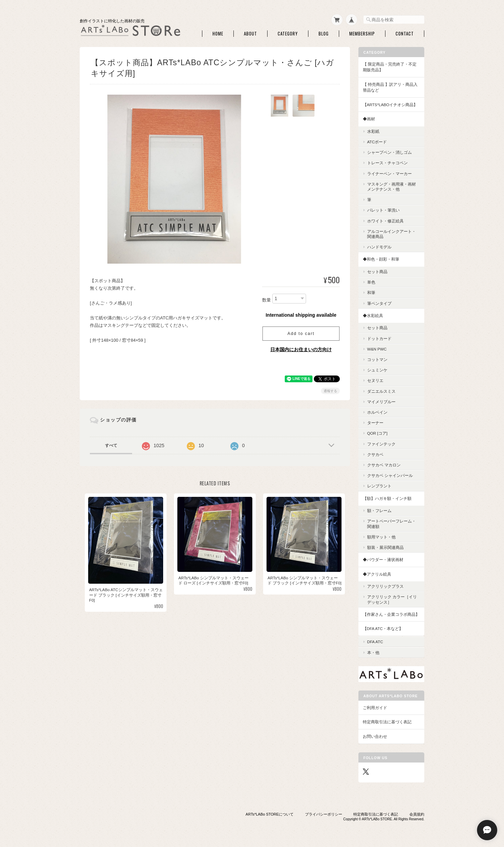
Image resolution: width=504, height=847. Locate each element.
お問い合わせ (375, 736)
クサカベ (375, 454)
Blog (324, 33)
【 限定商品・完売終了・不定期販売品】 (390, 67)
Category (288, 33)
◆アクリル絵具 (377, 574)
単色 (371, 282)
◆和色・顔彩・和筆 (381, 259)
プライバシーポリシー (324, 814)
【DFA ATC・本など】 (383, 628)
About (250, 33)
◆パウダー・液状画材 (383, 559)
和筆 (371, 293)
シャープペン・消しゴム (389, 152)
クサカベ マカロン (384, 465)
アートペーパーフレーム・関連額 (392, 524)
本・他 (373, 651)
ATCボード (377, 141)
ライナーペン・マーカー (389, 173)
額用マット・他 (381, 537)
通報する (330, 391)
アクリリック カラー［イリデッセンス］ (392, 599)
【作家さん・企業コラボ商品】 (391, 614)
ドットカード (379, 338)
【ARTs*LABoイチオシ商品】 (390, 104)
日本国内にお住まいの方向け (301, 349)
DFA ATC (375, 641)
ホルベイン (377, 412)
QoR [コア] (377, 433)
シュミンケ (377, 370)
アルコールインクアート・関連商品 (392, 234)
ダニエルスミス (381, 391)
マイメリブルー (381, 401)
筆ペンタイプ (379, 303)
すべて (111, 445)
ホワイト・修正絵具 (385, 221)
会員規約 (417, 814)
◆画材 (369, 119)
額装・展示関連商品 (385, 547)
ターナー (375, 422)
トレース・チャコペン (387, 163)
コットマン (377, 359)
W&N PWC (377, 349)
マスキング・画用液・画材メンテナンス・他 (392, 186)
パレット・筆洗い (383, 210)
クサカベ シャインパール (390, 475)
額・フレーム (379, 510)
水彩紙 (373, 131)
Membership (362, 33)
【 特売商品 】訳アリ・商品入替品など (390, 87)
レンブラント (379, 486)
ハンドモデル (379, 247)
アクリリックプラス (385, 586)
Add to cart (301, 333)
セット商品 (377, 271)
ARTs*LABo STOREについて (270, 814)
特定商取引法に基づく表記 (387, 721)
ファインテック (381, 444)
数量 (267, 300)
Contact (405, 33)
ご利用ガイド (375, 707)
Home (218, 33)
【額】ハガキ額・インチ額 (387, 498)
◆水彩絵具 (373, 315)
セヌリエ (375, 380)
